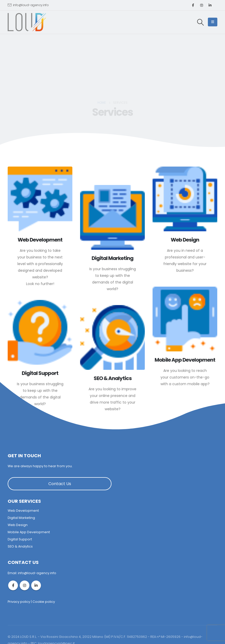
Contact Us (60, 484)
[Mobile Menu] (213, 22)
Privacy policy (19, 602)
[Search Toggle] (201, 22)
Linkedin (36, 585)
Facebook (13, 585)
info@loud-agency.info (28, 5)
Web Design (18, 525)
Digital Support (20, 539)
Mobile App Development (29, 532)
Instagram (25, 585)
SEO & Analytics (20, 546)
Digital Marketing (21, 518)
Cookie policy (44, 602)
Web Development (23, 511)
